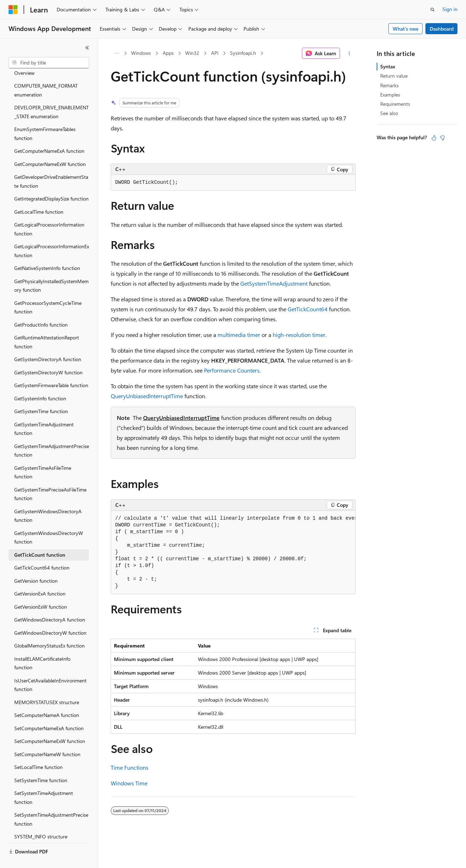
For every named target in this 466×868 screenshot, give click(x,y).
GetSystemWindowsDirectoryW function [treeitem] (49, 521)
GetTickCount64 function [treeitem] (42, 551)
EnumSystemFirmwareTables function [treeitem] (45, 117)
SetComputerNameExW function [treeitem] (50, 724)
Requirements (395, 104)
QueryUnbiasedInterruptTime (147, 396)
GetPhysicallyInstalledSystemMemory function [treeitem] (51, 269)
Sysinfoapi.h (243, 53)
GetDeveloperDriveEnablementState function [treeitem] (51, 165)
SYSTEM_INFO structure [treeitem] (41, 820)
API (215, 53)
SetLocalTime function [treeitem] (38, 750)
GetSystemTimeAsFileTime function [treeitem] (43, 456)
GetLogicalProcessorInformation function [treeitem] (49, 212)
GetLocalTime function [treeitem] (39, 195)
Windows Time (129, 783)
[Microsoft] (13, 10)
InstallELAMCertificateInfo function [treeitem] (42, 646)
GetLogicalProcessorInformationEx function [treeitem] (52, 234)
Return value (394, 76)
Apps (168, 53)
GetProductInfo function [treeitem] (41, 308)
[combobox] (49, 63)
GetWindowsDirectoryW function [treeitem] (50, 616)
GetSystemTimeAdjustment (274, 283)
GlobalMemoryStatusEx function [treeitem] (49, 629)
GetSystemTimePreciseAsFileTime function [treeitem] (50, 477)
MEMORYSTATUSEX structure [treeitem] (47, 685)
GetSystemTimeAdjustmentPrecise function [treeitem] (52, 434)
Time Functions (130, 767)
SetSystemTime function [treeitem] (41, 763)
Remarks (389, 85)
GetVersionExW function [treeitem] (41, 590)
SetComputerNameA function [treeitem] (47, 698)
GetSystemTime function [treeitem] (41, 394)
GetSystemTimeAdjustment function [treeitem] (44, 412)
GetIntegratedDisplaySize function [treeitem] (51, 182)
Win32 (192, 53)
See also (389, 113)
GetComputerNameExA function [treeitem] (49, 134)
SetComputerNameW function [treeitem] (47, 737)
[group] (233, 552)
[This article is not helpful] (443, 138)
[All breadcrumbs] (117, 53)
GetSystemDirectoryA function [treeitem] (48, 342)
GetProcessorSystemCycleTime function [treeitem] (48, 291)
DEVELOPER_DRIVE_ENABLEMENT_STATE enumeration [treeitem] (51, 95)
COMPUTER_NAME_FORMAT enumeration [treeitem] (46, 73)
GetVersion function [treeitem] (36, 564)
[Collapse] (87, 48)
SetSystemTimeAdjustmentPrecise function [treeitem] (51, 802)
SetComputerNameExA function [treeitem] (49, 711)
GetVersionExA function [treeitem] (40, 577)
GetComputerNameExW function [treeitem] (50, 147)
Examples (390, 95)
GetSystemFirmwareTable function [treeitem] (51, 368)
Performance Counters (232, 370)
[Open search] (433, 10)
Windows (141, 53)
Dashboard (442, 29)
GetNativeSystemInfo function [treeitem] (47, 251)
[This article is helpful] (434, 138)
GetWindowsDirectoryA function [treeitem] (50, 603)
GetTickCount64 (308, 309)
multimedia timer (239, 335)
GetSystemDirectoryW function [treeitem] (48, 356)
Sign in (450, 9)
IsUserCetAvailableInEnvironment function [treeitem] (50, 668)
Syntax (388, 66)
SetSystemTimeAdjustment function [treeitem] (44, 781)
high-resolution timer (299, 335)
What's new (406, 29)
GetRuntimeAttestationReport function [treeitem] (47, 325)
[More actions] (349, 53)
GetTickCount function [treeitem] (40, 538)
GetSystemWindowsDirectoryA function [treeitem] (48, 499)
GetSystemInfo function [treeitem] (40, 382)
